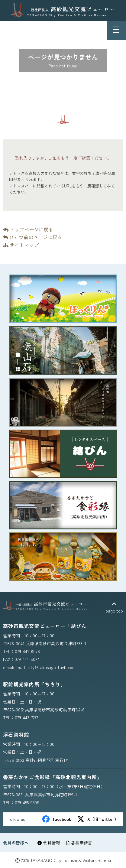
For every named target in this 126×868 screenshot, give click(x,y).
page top (114, 608)
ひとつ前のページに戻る (33, 237)
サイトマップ (21, 245)
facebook (57, 819)
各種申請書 (79, 843)
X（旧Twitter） (98, 819)
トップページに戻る (28, 229)
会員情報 (49, 843)
